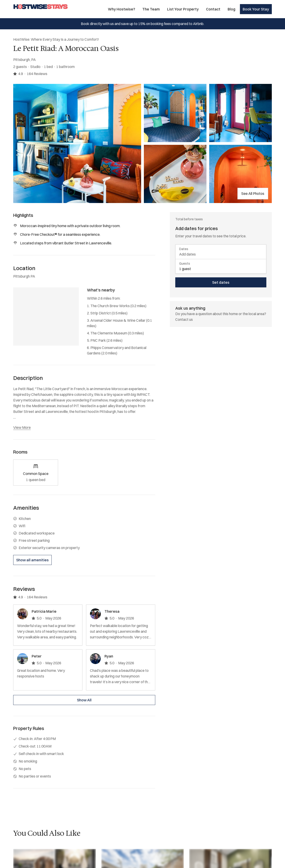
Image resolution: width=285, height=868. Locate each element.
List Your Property (183, 9)
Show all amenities (32, 560)
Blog (232, 9)
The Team (151, 9)
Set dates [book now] (221, 282)
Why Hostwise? (121, 9)
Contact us (184, 319)
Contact (213, 9)
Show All (84, 700)
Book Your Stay (256, 9)
